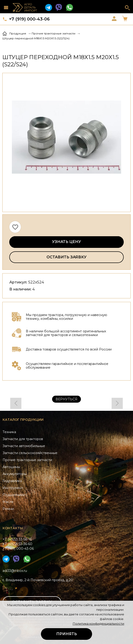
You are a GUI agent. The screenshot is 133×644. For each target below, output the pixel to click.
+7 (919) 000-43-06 (29, 19)
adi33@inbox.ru (15, 571)
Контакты (13, 528)
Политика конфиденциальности (98, 624)
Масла (8, 502)
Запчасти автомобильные (24, 446)
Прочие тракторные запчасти (27, 460)
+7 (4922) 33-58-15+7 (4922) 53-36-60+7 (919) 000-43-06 (18, 544)
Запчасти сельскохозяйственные (30, 453)
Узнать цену (66, 242)
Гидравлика (12, 481)
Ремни (8, 509)
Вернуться (66, 399)
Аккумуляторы (15, 474)
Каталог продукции (23, 420)
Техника (9, 432)
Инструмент (13, 488)
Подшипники (14, 495)
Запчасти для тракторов (23, 439)
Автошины (11, 467)
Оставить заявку (66, 257)
